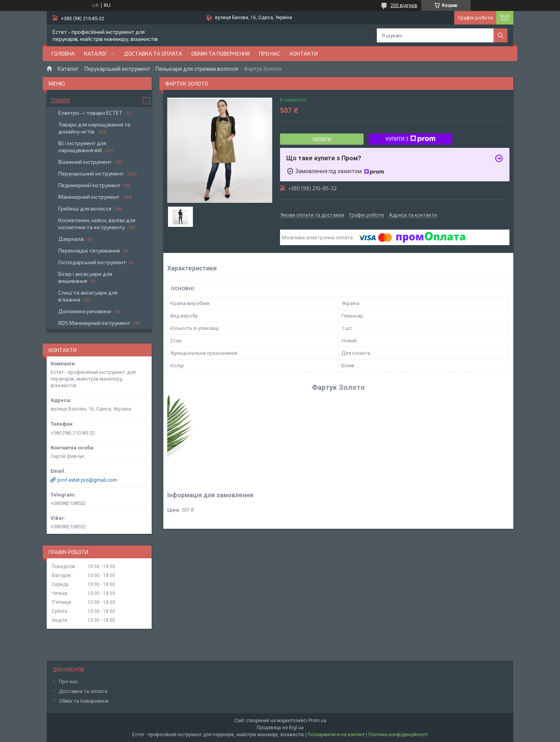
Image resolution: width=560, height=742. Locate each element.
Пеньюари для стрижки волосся (197, 69)
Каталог (96, 54)
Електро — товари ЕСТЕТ (90, 113)
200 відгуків (404, 5)
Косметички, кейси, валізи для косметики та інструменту (97, 224)
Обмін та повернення (220, 54)
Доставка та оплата (153, 54)
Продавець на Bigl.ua (280, 728)
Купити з (411, 139)
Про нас (270, 54)
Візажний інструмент (85, 162)
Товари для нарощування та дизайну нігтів (94, 128)
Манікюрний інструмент (89, 197)
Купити (322, 139)
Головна (63, 54)
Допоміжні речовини (85, 311)
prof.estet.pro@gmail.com (87, 480)
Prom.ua (317, 721)
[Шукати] (500, 35)
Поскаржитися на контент (336, 735)
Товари (60, 100)
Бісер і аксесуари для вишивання (85, 277)
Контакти (304, 54)
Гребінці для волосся (85, 208)
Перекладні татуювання (89, 250)
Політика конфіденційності (398, 735)
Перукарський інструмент (117, 69)
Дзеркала (71, 239)
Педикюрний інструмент (89, 185)
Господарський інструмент (92, 262)
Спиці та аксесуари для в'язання (88, 296)
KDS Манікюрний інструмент (94, 323)
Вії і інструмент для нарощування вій (82, 146)
